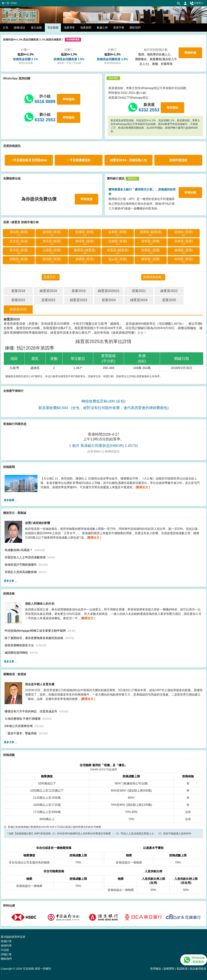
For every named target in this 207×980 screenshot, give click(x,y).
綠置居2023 (78, 300)
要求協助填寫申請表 (13, 937)
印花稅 (5, 950)
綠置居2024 (139, 300)
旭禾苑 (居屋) (52, 241)
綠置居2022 (169, 291)
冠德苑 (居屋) (184, 232)
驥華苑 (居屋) (151, 259)
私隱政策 (182, 969)
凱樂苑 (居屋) (85, 232)
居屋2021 (139, 291)
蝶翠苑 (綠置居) (85, 250)
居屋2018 (18, 291)
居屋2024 (109, 300)
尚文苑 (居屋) (19, 241)
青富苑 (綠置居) (118, 250)
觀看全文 (142, 487)
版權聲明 (169, 969)
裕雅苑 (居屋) (151, 250)
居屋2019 (78, 291)
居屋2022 (18, 300)
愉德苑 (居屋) (184, 250)
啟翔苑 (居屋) (52, 259)
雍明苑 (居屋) (151, 241)
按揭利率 (6, 946)
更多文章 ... (10, 581)
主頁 (5, 28)
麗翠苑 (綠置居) (151, 232)
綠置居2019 (48, 291)
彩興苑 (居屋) (118, 232)
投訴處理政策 (198, 969)
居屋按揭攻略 (152, 277)
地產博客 (69, 28)
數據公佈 (102, 28)
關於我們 (135, 28)
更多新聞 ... (10, 500)
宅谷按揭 (53, 28)
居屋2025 (169, 300)
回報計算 (6, 954)
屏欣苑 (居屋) (19, 232)
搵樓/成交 (20, 28)
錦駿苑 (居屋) (19, 259)
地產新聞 (86, 28)
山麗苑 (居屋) (52, 250)
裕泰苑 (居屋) (184, 241)
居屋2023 (48, 300)
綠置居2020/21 (109, 291)
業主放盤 (36, 28)
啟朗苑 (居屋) (52, 232)
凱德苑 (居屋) (118, 241)
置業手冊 (119, 28)
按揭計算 (6, 941)
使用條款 (156, 969)
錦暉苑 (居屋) (85, 241)
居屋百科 (50, 277)
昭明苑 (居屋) (184, 259)
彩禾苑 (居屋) (19, 250)
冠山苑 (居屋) (118, 259)
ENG (14, 3)
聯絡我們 (6, 959)
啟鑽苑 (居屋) (85, 259)
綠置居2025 (18, 309)
